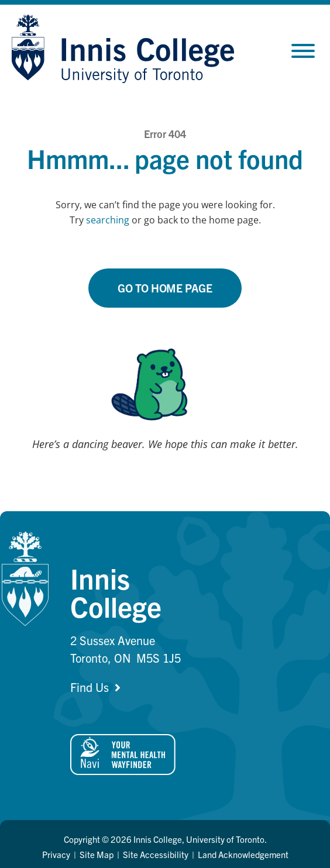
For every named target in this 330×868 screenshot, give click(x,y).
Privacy (56, 854)
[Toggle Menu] (303, 51)
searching (108, 220)
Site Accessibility (156, 854)
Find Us (90, 687)
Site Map (97, 854)
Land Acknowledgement (243, 854)
